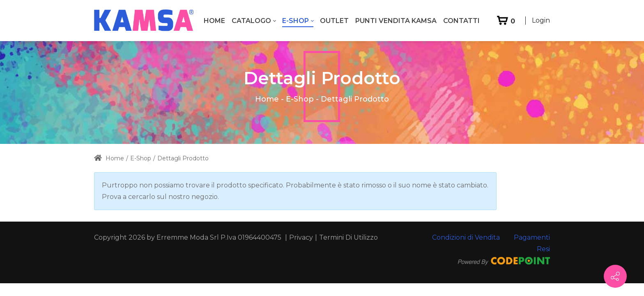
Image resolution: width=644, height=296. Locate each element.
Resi (543, 249)
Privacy (301, 237)
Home (267, 99)
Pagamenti (532, 237)
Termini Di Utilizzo (348, 237)
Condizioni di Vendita (466, 237)
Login (541, 20)
